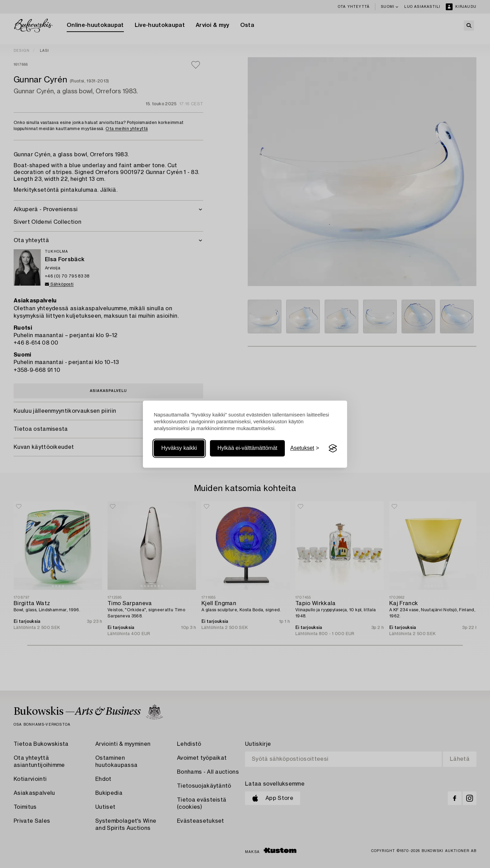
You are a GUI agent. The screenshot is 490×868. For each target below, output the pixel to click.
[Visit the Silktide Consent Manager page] (333, 448)
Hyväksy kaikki (179, 448)
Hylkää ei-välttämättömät (247, 448)
